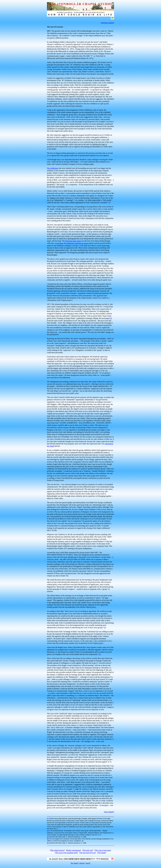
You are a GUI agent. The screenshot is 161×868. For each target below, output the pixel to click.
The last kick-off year (88, 853)
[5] (100, 654)
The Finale (102, 853)
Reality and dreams (73, 850)
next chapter (109, 812)
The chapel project (57, 850)
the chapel (74, 863)
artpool (82, 863)
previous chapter (107, 23)
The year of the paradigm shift (66, 853)
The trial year (88, 850)
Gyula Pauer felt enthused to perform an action (71, 243)
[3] (105, 628)
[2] (111, 318)
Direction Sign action (73, 241)
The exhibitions (53, 168)
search (88, 863)
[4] (97, 632)
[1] (110, 203)
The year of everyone (103, 850)
